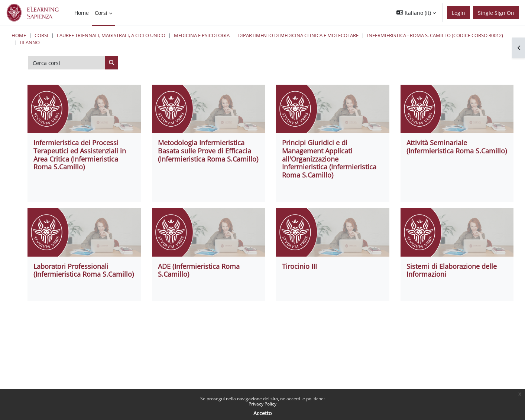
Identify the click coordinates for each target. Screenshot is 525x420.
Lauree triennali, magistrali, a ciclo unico (111, 35)
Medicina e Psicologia (202, 35)
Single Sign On (496, 13)
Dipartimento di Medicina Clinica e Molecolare (298, 35)
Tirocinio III (299, 266)
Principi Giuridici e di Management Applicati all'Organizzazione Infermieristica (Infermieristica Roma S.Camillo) (329, 159)
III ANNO (30, 42)
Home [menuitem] (82, 13)
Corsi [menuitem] (101, 13)
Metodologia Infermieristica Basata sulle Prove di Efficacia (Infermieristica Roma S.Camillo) (208, 151)
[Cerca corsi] (67, 63)
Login (458, 13)
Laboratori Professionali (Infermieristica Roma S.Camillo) (84, 270)
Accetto (262, 413)
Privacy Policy (262, 404)
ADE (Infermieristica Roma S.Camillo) (199, 270)
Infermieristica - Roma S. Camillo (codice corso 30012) (435, 35)
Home (19, 35)
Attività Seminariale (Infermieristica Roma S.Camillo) (457, 147)
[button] (416, 13)
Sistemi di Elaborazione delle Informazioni (452, 270)
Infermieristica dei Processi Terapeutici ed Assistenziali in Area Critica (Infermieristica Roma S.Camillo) (80, 155)
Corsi (41, 35)
